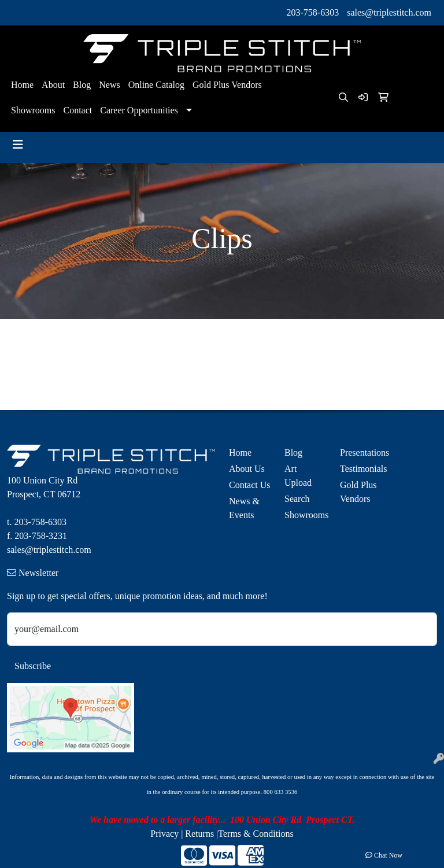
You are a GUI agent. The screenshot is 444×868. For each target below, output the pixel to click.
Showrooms (33, 110)
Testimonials (361, 469)
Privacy (164, 834)
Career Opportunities (139, 110)
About (53, 85)
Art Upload (298, 476)
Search (297, 499)
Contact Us (250, 485)
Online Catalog (156, 85)
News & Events (244, 508)
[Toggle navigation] (18, 145)
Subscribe (33, 666)
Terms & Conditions (256, 834)
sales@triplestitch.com (389, 12)
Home (22, 85)
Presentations (361, 453)
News (109, 85)
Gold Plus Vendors (227, 85)
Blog (82, 85)
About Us (247, 469)
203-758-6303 (313, 12)
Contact (77, 110)
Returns (199, 834)
